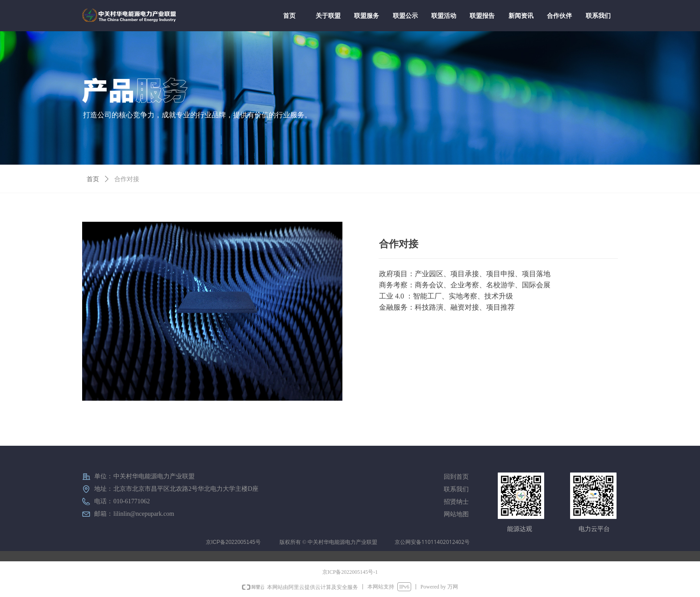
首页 (93, 179)
